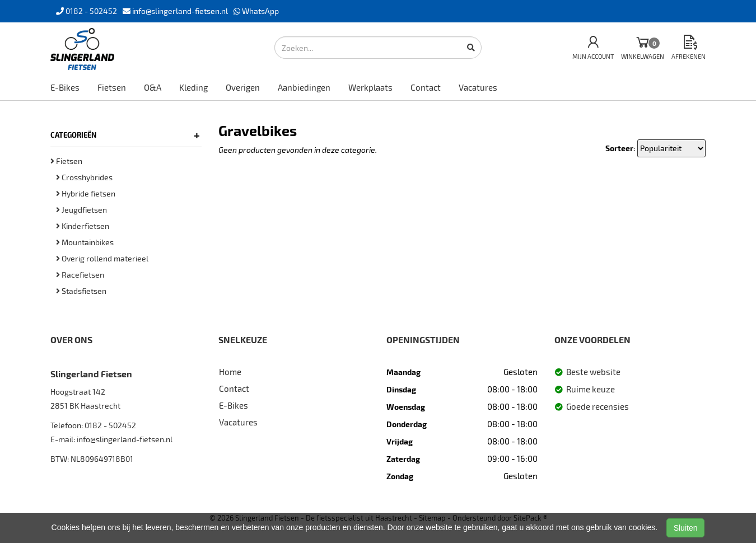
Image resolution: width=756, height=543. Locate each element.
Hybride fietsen (86, 193)
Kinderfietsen (83, 226)
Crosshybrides (84, 177)
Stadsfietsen (81, 291)
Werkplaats (370, 87)
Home (230, 372)
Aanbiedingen (304, 87)
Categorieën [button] (125, 135)
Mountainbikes (85, 242)
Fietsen (112, 87)
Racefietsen (80, 275)
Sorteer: (620, 148)
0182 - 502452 (110, 425)
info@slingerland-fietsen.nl (125, 439)
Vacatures (478, 87)
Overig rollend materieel (102, 258)
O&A (153, 87)
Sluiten (686, 528)
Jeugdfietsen (81, 210)
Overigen (243, 87)
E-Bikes (65, 87)
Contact (426, 87)
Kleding (193, 87)
